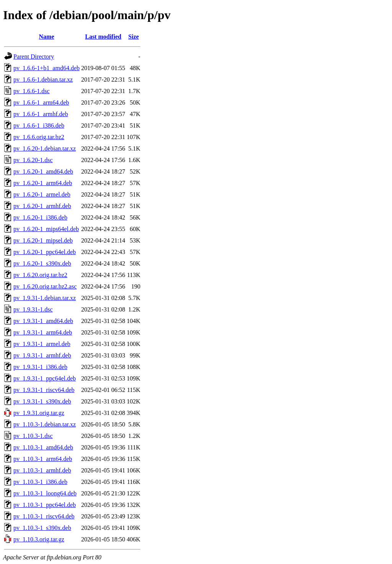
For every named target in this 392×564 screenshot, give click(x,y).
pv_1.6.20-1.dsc (33, 160)
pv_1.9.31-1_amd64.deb (43, 321)
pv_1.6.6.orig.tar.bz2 (39, 137)
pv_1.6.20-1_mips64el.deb (46, 229)
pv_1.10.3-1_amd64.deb (43, 447)
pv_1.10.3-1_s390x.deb (42, 528)
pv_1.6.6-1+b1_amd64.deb (47, 68)
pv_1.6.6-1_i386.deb (39, 125)
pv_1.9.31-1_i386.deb (40, 367)
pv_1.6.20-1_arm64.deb (43, 183)
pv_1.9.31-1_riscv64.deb (44, 390)
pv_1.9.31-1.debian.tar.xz (45, 298)
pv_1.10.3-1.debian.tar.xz (45, 424)
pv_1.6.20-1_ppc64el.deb (45, 252)
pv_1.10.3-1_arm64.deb (43, 459)
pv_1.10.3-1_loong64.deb (45, 493)
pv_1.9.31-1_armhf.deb (42, 355)
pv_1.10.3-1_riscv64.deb (44, 516)
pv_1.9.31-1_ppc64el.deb (45, 378)
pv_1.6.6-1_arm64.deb (41, 102)
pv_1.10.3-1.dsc (33, 436)
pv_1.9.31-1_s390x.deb (42, 401)
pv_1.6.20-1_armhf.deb (42, 206)
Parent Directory (34, 57)
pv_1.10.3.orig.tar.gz (39, 539)
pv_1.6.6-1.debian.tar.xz (43, 80)
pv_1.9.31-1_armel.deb (42, 344)
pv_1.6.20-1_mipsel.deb (43, 240)
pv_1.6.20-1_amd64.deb (43, 171)
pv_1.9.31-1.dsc (33, 309)
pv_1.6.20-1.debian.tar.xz (45, 148)
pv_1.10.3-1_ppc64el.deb (45, 505)
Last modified (103, 37)
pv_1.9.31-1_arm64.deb (43, 332)
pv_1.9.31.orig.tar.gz (39, 413)
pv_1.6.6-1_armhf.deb (41, 114)
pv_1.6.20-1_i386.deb (40, 217)
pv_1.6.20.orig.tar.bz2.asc (45, 286)
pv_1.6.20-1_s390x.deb (42, 263)
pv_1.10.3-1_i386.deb (40, 482)
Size (134, 37)
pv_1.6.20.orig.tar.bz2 (40, 275)
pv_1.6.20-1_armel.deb (42, 194)
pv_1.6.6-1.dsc (32, 91)
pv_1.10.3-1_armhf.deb (42, 470)
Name (47, 37)
